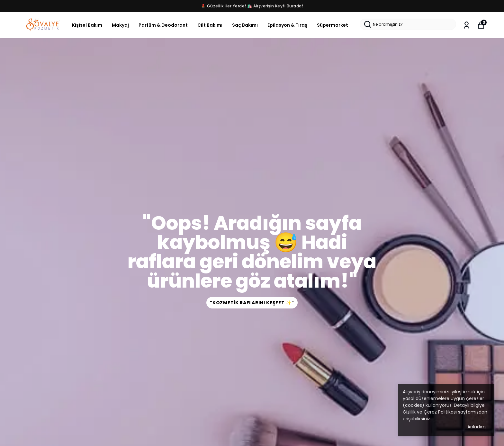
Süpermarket (333, 25)
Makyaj (120, 25)
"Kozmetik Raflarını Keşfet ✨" (252, 303)
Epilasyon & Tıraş (287, 25)
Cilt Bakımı (210, 25)
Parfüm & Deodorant (163, 25)
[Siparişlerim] (467, 25)
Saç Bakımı (245, 25)
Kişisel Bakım (87, 25)
